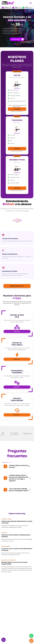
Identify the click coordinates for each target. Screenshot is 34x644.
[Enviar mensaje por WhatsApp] (31, 636)
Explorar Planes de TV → (17, 286)
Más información (18, 39)
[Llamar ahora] (31, 641)
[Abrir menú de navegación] (31, 3)
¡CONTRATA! (17, 109)
